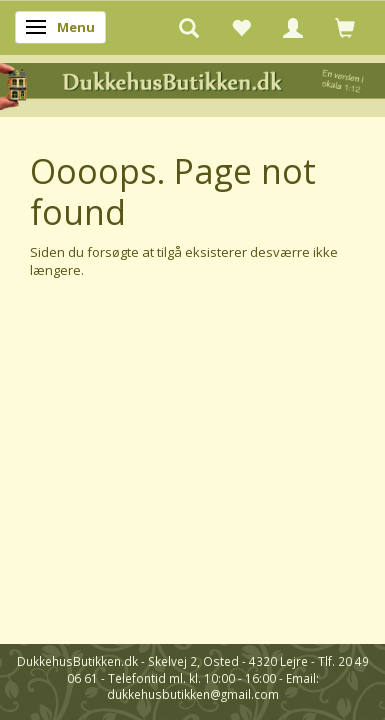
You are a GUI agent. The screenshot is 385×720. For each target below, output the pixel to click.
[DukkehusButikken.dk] (192, 84)
